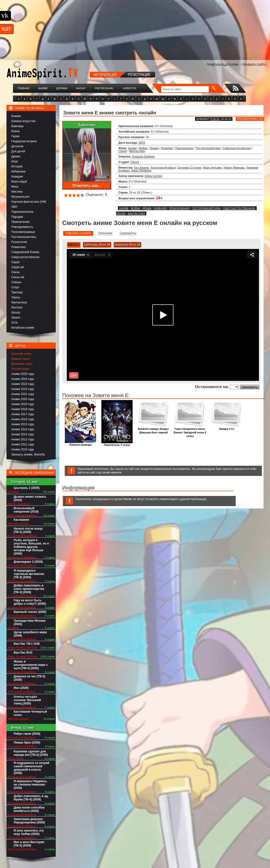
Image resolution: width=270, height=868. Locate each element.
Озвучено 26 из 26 (127, 245)
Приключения (20, 222)
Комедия (17, 177)
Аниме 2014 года (23, 429)
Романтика (18, 247)
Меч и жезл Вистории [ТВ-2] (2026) (29, 844)
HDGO (74, 245)
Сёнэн (15, 272)
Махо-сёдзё (19, 182)
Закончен (87, 125)
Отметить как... (87, 186)
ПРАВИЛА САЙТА (254, 65)
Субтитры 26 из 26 (97, 245)
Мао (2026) (21, 688)
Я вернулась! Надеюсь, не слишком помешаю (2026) (31, 785)
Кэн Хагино (141, 168)
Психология (19, 242)
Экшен (16, 318)
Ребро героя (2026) (27, 734)
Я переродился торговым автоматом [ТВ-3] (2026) (29, 574)
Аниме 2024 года (23, 379)
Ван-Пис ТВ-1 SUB (27, 644)
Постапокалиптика (24, 237)
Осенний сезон (21, 354)
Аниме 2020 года (23, 399)
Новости (129, 88)
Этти (14, 323)
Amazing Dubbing (143, 157)
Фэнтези (17, 307)
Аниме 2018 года (23, 409)
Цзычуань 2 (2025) (27, 488)
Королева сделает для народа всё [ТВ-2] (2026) (31, 753)
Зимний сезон (21, 359)
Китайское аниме (23, 328)
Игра (14, 161)
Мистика (17, 192)
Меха (15, 187)
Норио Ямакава (234, 168)
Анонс (81, 88)
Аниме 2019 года (23, 404)
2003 (142, 143)
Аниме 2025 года (23, 374)
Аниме (43, 88)
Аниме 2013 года (23, 434)
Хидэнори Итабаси (163, 168)
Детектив (17, 146)
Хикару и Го (227, 428)
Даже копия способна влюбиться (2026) (29, 809)
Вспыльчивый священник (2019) (26, 510)
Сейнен (16, 282)
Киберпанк (18, 171)
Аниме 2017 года (23, 414)
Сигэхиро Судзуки (189, 168)
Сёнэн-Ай (18, 277)
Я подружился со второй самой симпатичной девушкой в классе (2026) (31, 768)
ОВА (14, 207)
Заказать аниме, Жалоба (28, 455)
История (17, 166)
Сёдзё (15, 262)
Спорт (15, 287)
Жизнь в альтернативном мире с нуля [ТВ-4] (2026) (31, 665)
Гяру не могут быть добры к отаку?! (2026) (30, 602)
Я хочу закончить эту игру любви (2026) (29, 832)
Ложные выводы (80, 443)
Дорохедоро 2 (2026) (28, 562)
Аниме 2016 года (23, 419)
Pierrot (135, 162)
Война (15, 131)
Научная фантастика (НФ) (29, 202)
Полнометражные (23, 232)
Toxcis (215, 119)
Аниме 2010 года (23, 449)
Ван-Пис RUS (23, 653)
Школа (16, 313)
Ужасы (16, 297)
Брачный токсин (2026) (30, 612)
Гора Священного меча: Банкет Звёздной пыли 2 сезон (190, 431)
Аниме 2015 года (23, 424)
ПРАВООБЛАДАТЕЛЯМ (222, 65)
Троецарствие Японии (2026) (30, 622)
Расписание (104, 88)
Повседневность (22, 227)
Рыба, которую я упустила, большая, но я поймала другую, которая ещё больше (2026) (31, 547)
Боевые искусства (23, 121)
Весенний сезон (22, 364)
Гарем (15, 136)
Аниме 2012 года (23, 439)
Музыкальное (20, 197)
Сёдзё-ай (18, 267)
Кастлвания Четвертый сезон (30, 713)
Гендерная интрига (24, 141)
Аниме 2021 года (23, 394)
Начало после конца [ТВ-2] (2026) (28, 530)
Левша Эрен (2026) (27, 743)
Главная (23, 88)
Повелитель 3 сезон (117, 444)
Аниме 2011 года (23, 444)
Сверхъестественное (25, 257)
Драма (16, 156)
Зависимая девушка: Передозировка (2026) (29, 821)
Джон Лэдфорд (141, 171)
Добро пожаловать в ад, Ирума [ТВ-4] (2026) (31, 798)
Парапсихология (22, 212)
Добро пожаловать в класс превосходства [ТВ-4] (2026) (29, 589)
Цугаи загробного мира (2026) (30, 634)
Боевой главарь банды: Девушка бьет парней (153, 429)
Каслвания (21, 520)
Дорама (62, 88)
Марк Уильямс (212, 168)
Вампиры (17, 126)
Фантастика (19, 302)
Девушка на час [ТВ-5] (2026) (29, 678)
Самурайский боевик (25, 252)
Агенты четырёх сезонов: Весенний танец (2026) (27, 700)
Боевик (16, 116)
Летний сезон (20, 369)
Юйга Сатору (154, 176)
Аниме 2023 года (23, 384)
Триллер (17, 292)
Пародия (17, 217)
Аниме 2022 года (23, 389)
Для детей (18, 151)
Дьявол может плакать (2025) (30, 498)
